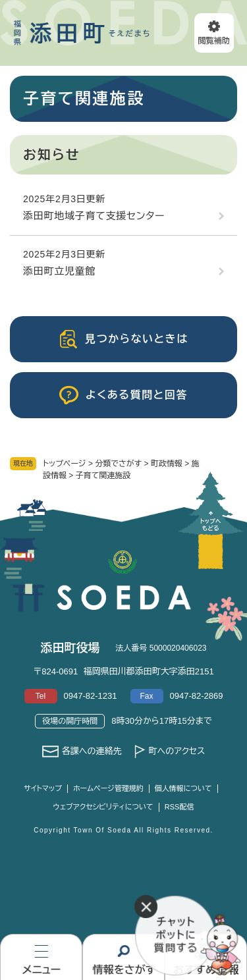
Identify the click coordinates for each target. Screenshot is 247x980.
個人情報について (183, 788)
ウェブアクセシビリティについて (103, 807)
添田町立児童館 (59, 271)
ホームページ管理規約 (108, 788)
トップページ (65, 464)
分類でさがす (118, 464)
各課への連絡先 (92, 751)
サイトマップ (43, 788)
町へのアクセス (177, 751)
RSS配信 (179, 807)
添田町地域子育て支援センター (94, 216)
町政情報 (167, 464)
